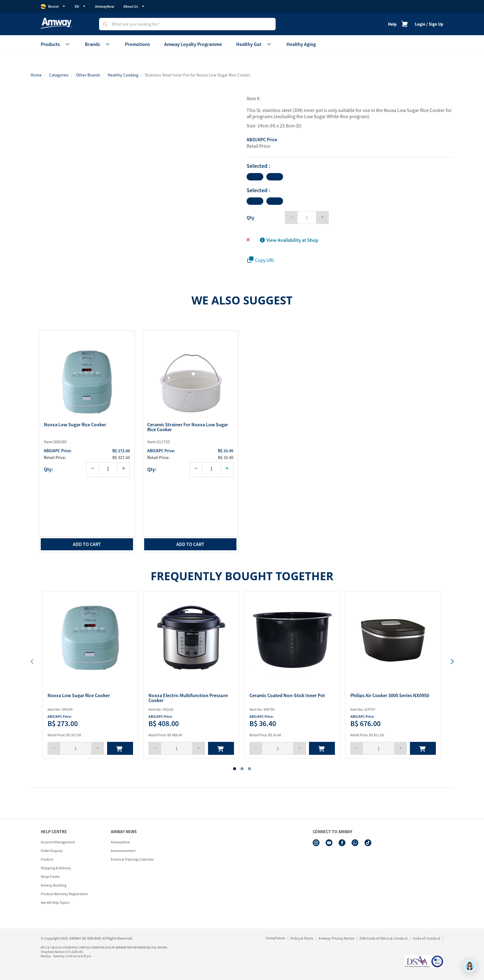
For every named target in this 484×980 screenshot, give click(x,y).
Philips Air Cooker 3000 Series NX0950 (390, 695)
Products (56, 44)
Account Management (58, 842)
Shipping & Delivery (56, 868)
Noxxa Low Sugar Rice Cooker (75, 425)
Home (36, 75)
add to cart (87, 544)
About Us (134, 6)
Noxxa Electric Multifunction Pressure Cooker (188, 698)
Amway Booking (54, 885)
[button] (235, 769)
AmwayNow (105, 6)
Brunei (53, 6)
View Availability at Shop (289, 240)
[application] (470, 966)
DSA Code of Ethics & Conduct (384, 938)
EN (80, 6)
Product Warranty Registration (64, 894)
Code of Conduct (426, 938)
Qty (250, 217)
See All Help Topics (55, 902)
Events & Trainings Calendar (132, 859)
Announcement (123, 851)
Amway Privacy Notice (336, 938)
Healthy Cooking (123, 75)
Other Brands (88, 75)
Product (47, 859)
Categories (59, 75)
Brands (98, 44)
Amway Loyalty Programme (193, 44)
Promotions (138, 44)
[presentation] (448, 662)
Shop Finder (50, 877)
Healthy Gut (254, 44)
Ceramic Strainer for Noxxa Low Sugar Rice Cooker (188, 427)
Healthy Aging (301, 44)
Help (392, 24)
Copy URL (261, 260)
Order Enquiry (52, 851)
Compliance (275, 938)
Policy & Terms (302, 938)
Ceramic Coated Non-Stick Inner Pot (287, 695)
